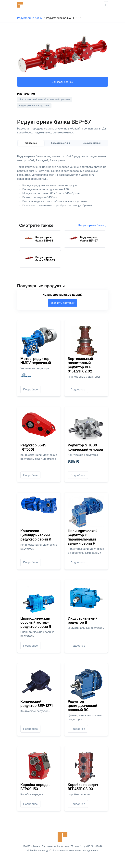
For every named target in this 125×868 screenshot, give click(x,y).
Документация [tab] (92, 143)
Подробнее (30, 389)
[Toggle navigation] (106, 5)
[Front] (27, 5)
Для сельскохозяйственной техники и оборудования (45, 99)
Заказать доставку (63, 303)
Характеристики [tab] (60, 143)
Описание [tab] (31, 143)
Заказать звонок (63, 82)
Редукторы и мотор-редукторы (34, 106)
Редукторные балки (30, 18)
